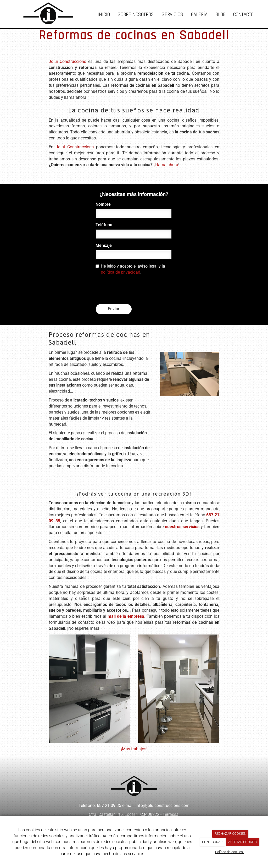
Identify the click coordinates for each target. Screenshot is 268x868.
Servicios (172, 15)
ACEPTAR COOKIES (242, 842)
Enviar (114, 309)
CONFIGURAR (212, 842)
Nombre (103, 204)
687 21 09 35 (109, 805)
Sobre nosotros (136, 15)
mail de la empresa (126, 616)
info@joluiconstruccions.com (163, 805)
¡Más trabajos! (134, 749)
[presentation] (135, 290)
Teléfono (104, 225)
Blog (220, 15)
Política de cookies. (229, 852)
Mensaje (104, 245)
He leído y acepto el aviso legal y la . (130, 269)
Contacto (243, 15)
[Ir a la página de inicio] (43, 13)
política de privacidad (121, 272)
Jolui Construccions (68, 61)
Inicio (104, 15)
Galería (199, 15)
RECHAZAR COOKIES (230, 834)
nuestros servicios (182, 527)
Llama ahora (166, 165)
